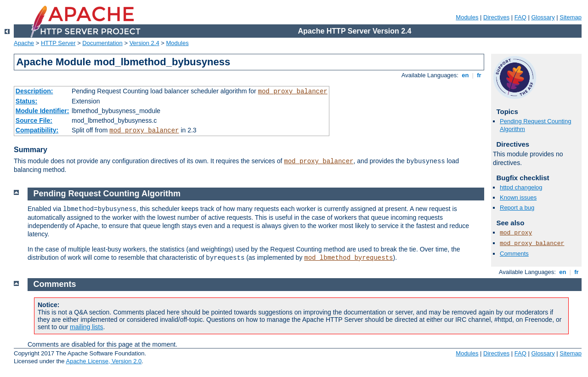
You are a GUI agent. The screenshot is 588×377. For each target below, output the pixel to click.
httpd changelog (521, 187)
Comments (514, 254)
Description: (34, 91)
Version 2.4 (144, 43)
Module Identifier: (42, 111)
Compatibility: (37, 130)
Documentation (102, 43)
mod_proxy (516, 233)
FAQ (520, 17)
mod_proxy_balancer (293, 91)
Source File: (34, 120)
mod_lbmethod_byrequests (348, 258)
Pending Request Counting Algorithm (107, 194)
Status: (26, 101)
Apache (24, 43)
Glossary (543, 17)
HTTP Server (58, 43)
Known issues (518, 197)
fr (479, 75)
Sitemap (571, 17)
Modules (467, 17)
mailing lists (86, 327)
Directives (496, 17)
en (465, 75)
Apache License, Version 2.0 (104, 361)
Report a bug (517, 208)
